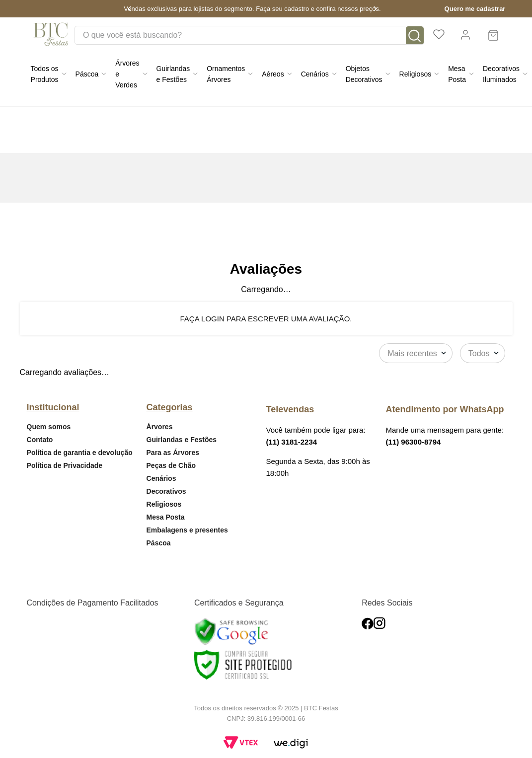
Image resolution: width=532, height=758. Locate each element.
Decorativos (166, 491)
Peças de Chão (171, 465)
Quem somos (49, 427)
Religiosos (164, 504)
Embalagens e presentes (187, 530)
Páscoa (159, 543)
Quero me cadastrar (475, 9)
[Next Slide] (375, 9)
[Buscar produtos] (415, 36)
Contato (40, 440)
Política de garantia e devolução (80, 453)
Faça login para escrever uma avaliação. (266, 319)
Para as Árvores (173, 453)
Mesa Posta (166, 517)
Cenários (161, 478)
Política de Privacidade (65, 465)
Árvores (160, 427)
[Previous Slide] (130, 9)
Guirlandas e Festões (182, 440)
